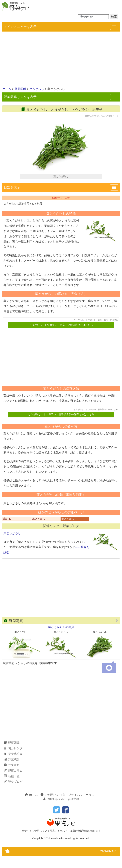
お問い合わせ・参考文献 (61, 811)
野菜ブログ (13, 794)
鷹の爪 (7, 531)
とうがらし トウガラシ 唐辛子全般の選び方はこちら (61, 337)
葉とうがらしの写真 (61, 639)
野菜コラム (13, 783)
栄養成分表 (13, 766)
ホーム (7, 89)
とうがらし (37, 89)
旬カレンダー (15, 760)
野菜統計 (12, 771)
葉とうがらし (69, 531)
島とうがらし (40, 531)
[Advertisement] (61, 60)
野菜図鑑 (20, 89)
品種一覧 (12, 788)
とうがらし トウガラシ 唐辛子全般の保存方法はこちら (61, 427)
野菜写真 (13, 633)
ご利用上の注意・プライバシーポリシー (69, 807)
